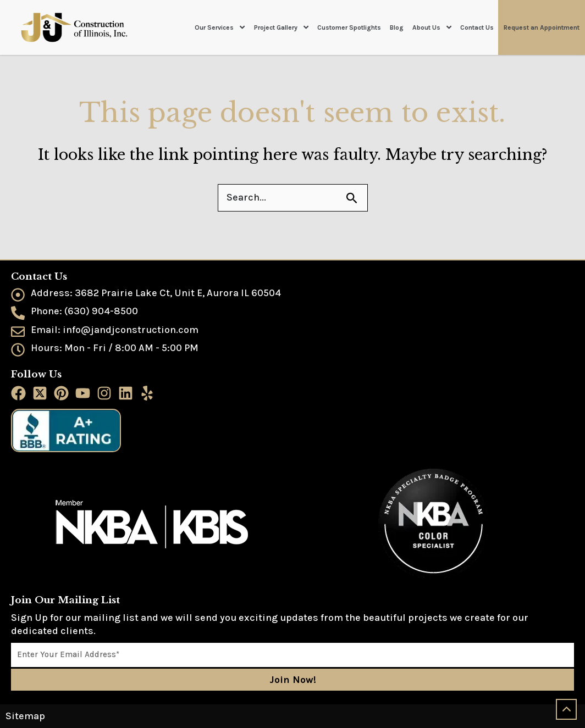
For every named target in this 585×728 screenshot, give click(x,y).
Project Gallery (281, 27)
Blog (397, 27)
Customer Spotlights (349, 27)
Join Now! (293, 680)
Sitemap (25, 716)
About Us (432, 27)
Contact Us (477, 27)
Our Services (220, 27)
